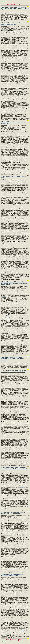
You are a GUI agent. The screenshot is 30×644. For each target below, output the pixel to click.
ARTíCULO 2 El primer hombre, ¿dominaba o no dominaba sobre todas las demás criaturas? (14, 468)
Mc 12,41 (7, 317)
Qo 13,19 (7, 522)
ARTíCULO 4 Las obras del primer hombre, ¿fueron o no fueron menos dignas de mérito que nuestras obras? (14, 283)
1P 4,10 (24, 631)
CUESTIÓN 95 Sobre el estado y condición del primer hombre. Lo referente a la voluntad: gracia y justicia (15, 8)
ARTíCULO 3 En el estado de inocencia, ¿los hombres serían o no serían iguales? (13, 513)
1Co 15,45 (4, 30)
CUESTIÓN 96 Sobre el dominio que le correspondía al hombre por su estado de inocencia (12, 358)
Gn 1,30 (16, 442)
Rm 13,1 (18, 531)
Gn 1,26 (22, 396)
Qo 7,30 (5, 69)
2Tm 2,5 (4, 296)
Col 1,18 (23, 94)
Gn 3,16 (10, 587)
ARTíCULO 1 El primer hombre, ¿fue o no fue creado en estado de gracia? (13, 23)
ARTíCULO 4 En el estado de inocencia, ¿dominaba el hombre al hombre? (12, 575)
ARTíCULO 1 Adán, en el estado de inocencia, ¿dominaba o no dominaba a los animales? (13, 371)
